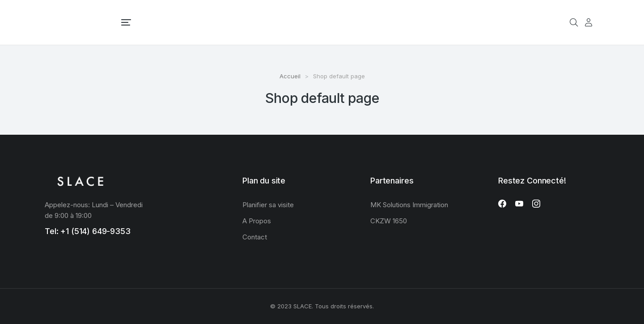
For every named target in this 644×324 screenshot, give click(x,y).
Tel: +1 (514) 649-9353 (88, 231)
